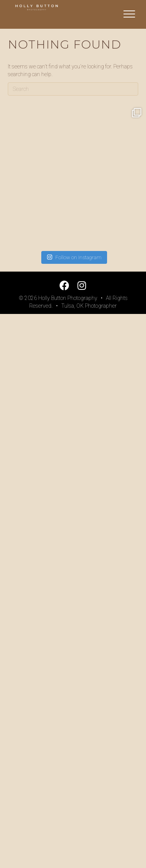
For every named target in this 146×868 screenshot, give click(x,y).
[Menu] (129, 14)
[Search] (73, 89)
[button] (64, 285)
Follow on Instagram (74, 257)
